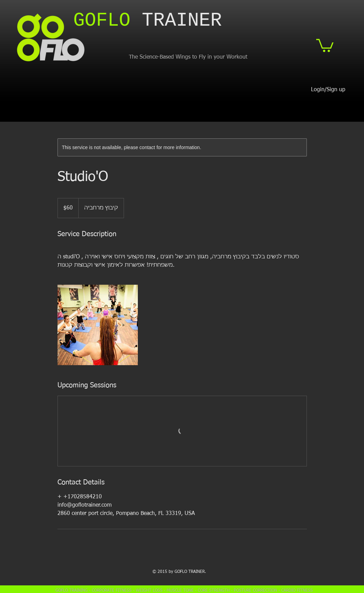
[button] (325, 45)
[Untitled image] (98, 325)
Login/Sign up (328, 90)
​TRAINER (148, 21)
